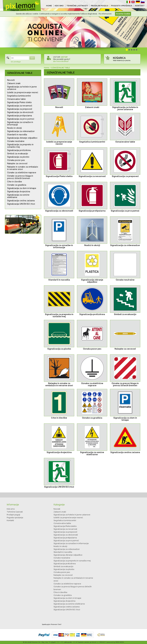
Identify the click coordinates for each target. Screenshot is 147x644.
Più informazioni (105, 14)
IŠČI (32, 58)
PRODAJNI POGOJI (100, 6)
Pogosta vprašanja (15, 518)
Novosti (11, 80)
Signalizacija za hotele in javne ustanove (22, 88)
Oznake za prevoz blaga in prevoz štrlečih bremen (20, 177)
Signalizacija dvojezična (19, 192)
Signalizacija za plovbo (18, 157)
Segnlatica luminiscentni (19, 96)
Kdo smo (11, 509)
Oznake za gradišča (17, 185)
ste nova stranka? (61, 61)
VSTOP (64, 57)
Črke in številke (15, 182)
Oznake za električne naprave (22, 173)
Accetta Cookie (123, 14)
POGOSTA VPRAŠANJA (122, 6)
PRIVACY (103, 642)
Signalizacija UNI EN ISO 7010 (21, 204)
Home (47, 68)
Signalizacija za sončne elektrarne (18, 196)
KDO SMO (59, 6)
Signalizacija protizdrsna (19, 150)
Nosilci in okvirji (14, 128)
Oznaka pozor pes (16, 160)
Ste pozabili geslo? (62, 59)
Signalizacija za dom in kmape (22, 188)
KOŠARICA (119, 58)
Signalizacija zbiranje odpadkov (22, 138)
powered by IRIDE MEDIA (115, 642)
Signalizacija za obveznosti (20, 112)
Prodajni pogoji (13, 515)
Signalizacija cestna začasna (21, 201)
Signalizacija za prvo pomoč (21, 119)
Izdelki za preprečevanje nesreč (23, 92)
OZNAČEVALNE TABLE (20, 73)
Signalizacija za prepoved (20, 109)
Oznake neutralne (16, 141)
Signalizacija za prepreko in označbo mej (20, 146)
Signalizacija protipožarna (20, 116)
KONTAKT (140, 6)
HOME (49, 6)
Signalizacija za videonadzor (21, 131)
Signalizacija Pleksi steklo (19, 102)
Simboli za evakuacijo (18, 154)
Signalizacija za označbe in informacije (20, 123)
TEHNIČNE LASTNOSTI (77, 6)
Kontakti (10, 520)
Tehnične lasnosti (15, 512)
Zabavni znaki (14, 83)
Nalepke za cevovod (17, 163)
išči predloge (16, 62)
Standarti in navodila (17, 135)
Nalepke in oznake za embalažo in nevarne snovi (23, 168)
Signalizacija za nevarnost (20, 106)
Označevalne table (16, 99)
